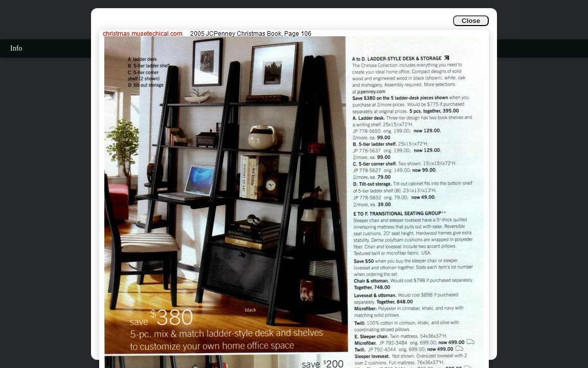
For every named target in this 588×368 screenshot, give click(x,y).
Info (16, 48)
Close (471, 21)
